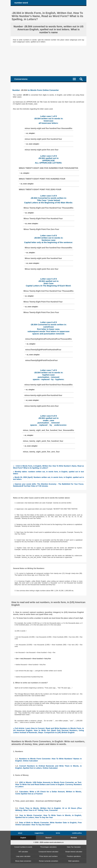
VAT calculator (23, 852)
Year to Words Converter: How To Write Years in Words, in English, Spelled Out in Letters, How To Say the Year (49, 816)
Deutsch (48, 838)
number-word (21, 3)
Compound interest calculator (48, 852)
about (20, 833)
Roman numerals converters (49, 861)
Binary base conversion (23, 861)
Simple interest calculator (74, 852)
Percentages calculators (49, 847)
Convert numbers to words (23, 847)
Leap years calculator (23, 856)
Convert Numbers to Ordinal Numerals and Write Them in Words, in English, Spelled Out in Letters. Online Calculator (49, 767)
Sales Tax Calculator (74, 847)
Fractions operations (74, 856)
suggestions (39, 833)
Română (74, 838)
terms (58, 833)
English (23, 838)
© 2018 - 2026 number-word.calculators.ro (48, 842)
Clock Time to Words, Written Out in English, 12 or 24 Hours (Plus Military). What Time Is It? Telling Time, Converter (49, 809)
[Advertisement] (48, 60)
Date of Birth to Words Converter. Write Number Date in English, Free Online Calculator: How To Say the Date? (49, 824)
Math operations (74, 861)
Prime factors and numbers (48, 856)
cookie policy (77, 833)
